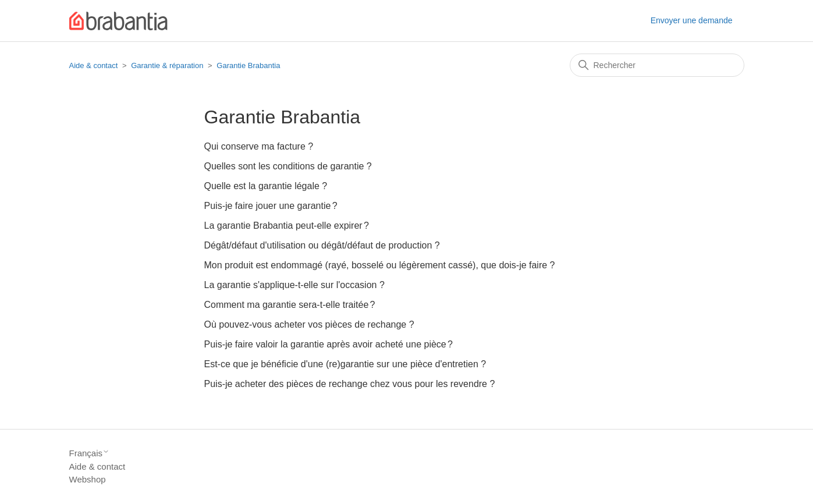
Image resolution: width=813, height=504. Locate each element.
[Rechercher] (657, 65)
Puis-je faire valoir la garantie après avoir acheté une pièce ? (329, 344)
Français (90, 453)
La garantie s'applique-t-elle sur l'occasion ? (294, 285)
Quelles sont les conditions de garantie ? (288, 166)
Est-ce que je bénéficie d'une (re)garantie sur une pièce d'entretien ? (345, 364)
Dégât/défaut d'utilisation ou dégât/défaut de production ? (322, 245)
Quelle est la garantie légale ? (266, 186)
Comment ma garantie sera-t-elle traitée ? (290, 305)
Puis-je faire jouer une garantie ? (271, 206)
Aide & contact (94, 65)
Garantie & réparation (167, 65)
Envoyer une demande (692, 20)
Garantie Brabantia (248, 65)
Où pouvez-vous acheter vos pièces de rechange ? (309, 324)
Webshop (88, 479)
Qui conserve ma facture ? (259, 146)
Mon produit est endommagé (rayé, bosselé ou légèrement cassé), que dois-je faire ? (380, 265)
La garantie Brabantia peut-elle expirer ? (287, 226)
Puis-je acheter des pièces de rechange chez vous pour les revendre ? (350, 384)
